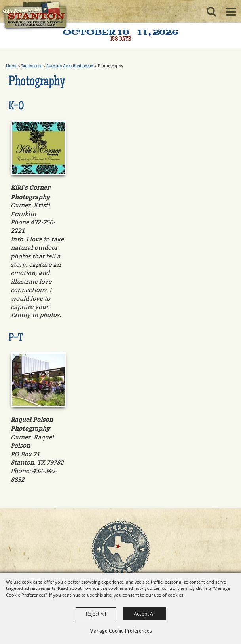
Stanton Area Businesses (70, 66)
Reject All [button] (96, 614)
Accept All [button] (145, 614)
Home (12, 66)
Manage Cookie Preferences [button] (121, 631)
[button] (211, 11)
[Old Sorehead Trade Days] (34, 16)
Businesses (32, 66)
